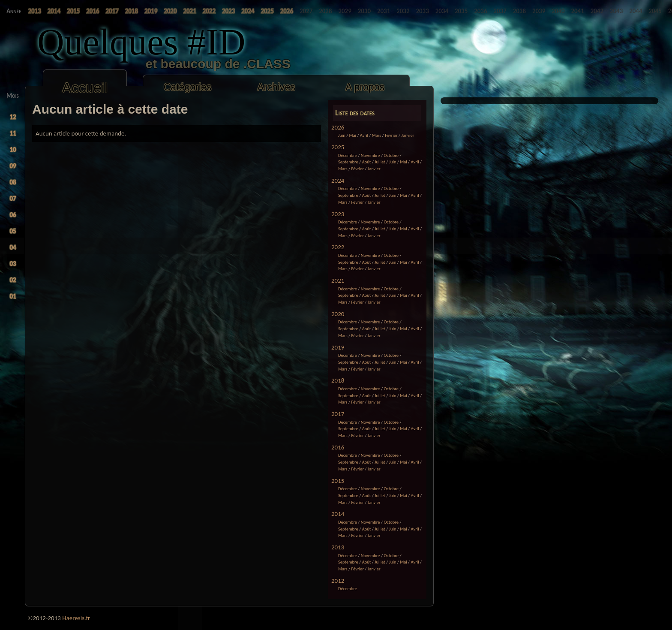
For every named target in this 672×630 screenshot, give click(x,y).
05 (13, 231)
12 (13, 117)
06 (13, 215)
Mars (377, 135)
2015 (338, 481)
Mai (353, 135)
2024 (338, 181)
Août (367, 162)
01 (13, 296)
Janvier (408, 135)
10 (13, 150)
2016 (338, 447)
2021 (338, 280)
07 (13, 199)
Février (391, 135)
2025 (338, 147)
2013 (338, 547)
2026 (338, 127)
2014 (338, 514)
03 (13, 264)
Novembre (370, 155)
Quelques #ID (141, 42)
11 (13, 133)
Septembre (348, 162)
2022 (338, 247)
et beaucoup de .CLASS (177, 64)
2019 (338, 347)
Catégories (188, 87)
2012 (338, 581)
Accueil (85, 88)
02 (13, 280)
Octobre (391, 155)
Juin (342, 135)
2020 (338, 314)
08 (13, 182)
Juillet (380, 162)
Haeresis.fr (76, 618)
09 (13, 166)
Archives (276, 87)
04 (13, 247)
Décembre (348, 155)
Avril (364, 135)
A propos (365, 87)
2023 (338, 214)
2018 (338, 380)
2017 (338, 414)
